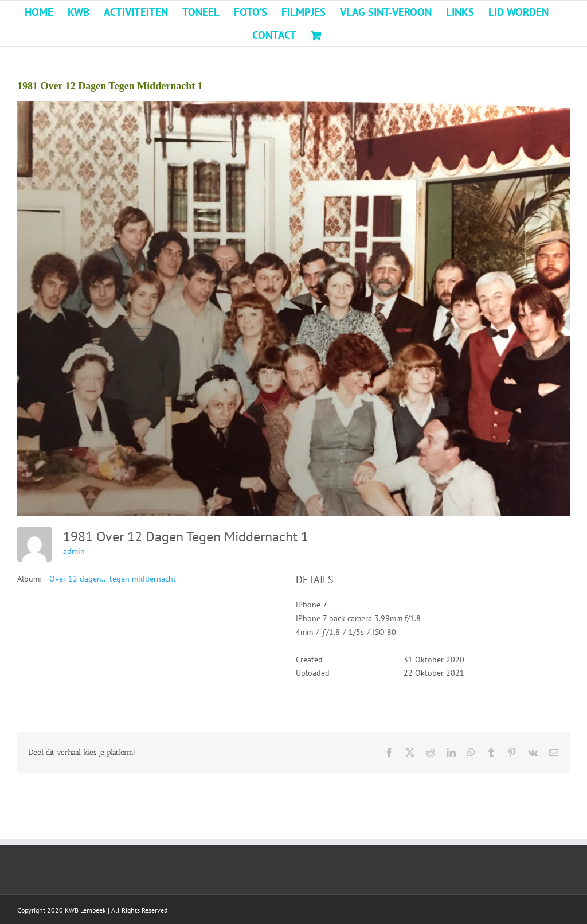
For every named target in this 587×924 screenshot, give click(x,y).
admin (74, 551)
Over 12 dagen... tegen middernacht (113, 579)
